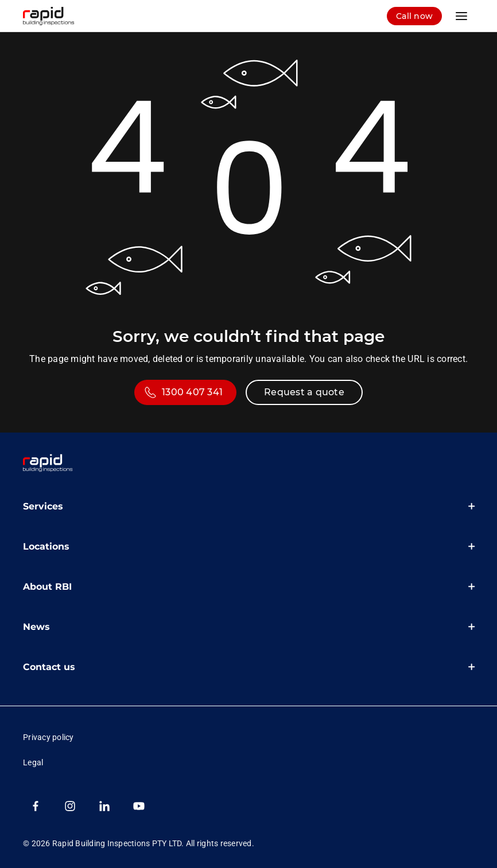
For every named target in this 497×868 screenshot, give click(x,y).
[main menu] (461, 16)
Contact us (49, 667)
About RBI (47, 587)
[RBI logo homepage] (57, 16)
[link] (48, 464)
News (36, 627)
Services (43, 506)
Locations (46, 546)
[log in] (414, 16)
